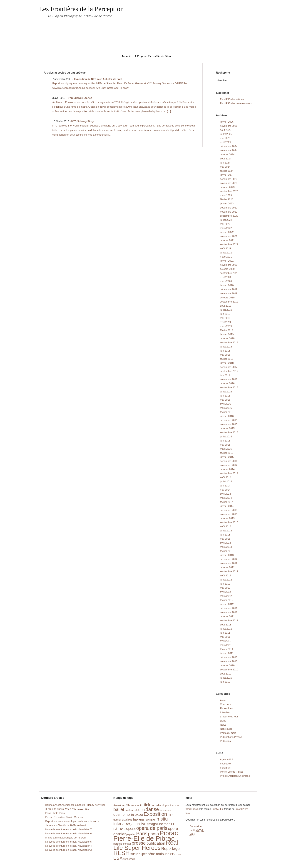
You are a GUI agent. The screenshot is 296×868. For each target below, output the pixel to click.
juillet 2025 (226, 134)
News (223, 725)
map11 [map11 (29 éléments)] (169, 824)
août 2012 (226, 575)
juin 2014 (225, 486)
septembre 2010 (229, 670)
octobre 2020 (227, 269)
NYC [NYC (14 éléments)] (123, 829)
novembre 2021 (229, 236)
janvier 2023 (227, 203)
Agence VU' (227, 759)
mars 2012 (226, 596)
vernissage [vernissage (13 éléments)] (129, 859)
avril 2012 (226, 592)
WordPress (192, 809)
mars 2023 (226, 195)
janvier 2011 (227, 653)
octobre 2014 (227, 469)
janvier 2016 (227, 416)
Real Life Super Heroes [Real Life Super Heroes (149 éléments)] (146, 845)
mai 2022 (225, 224)
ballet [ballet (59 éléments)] (119, 809)
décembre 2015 (229, 420)
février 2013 (227, 551)
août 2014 (226, 477)
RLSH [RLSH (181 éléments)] (122, 853)
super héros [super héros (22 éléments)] (147, 854)
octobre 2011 (227, 616)
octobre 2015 (227, 428)
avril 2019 (226, 322)
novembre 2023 (229, 183)
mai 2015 (225, 445)
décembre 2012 (229, 559)
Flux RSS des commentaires (236, 103)
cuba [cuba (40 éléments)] (141, 810)
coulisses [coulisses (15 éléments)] (130, 810)
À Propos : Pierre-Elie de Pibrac (153, 56)
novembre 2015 (229, 424)
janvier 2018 (227, 363)
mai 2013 (225, 539)
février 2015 (227, 453)
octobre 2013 (227, 518)
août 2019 (226, 306)
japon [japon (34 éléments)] (135, 824)
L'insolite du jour (229, 717)
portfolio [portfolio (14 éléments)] (118, 844)
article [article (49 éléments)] (146, 805)
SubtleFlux (217, 809)
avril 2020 (226, 277)
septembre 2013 (229, 522)
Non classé (226, 729)
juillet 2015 (226, 436)
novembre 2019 (229, 293)
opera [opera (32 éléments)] (131, 828)
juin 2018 (225, 351)
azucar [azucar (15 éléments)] (176, 805)
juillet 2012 (226, 580)
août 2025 (226, 130)
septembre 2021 (229, 244)
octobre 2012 (227, 567)
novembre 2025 (229, 126)
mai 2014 (225, 490)
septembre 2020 (229, 273)
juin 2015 (225, 441)
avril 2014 (226, 494)
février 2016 (227, 412)
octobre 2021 (227, 240)
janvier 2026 (227, 122)
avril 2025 (226, 142)
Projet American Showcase (235, 776)
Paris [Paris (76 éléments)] (142, 834)
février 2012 (227, 600)
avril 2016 (226, 404)
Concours (225, 704)
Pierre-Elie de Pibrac (232, 772)
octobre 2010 (227, 665)
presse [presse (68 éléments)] (139, 843)
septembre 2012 (229, 571)
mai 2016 (225, 400)
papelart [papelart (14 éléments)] (131, 834)
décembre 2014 (229, 461)
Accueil (126, 56)
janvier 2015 (227, 457)
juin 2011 (225, 633)
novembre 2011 (229, 612)
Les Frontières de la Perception (81, 9)
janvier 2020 (227, 285)
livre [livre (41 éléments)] (144, 824)
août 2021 (226, 248)
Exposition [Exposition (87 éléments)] (155, 814)
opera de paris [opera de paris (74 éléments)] (152, 828)
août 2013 (226, 526)
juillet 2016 (226, 392)
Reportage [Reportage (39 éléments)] (170, 848)
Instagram (226, 768)
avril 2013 (226, 543)
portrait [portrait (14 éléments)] (127, 844)
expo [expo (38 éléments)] (139, 814)
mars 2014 (226, 498)
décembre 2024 (229, 146)
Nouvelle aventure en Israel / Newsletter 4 (69, 846)
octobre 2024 (227, 154)
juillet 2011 (226, 629)
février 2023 (227, 199)
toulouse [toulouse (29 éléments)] (163, 854)
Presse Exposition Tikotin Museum (65, 817)
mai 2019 (225, 318)
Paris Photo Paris (55, 813)
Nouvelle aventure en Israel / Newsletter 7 (69, 829)
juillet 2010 (226, 678)
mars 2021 (226, 257)
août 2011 (226, 625)
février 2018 (227, 359)
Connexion (196, 826)
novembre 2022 (229, 212)
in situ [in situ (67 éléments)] (162, 819)
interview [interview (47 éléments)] (122, 824)
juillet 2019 (226, 310)
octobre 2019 (227, 298)
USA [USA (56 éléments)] (118, 858)
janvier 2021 (227, 261)
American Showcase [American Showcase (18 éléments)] (126, 805)
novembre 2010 (229, 661)
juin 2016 (225, 396)
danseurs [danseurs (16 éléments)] (165, 810)
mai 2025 (225, 138)
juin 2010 (225, 682)
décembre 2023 (229, 179)
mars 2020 (226, 281)
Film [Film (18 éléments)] (170, 815)
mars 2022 (226, 228)
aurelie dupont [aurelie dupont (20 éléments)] (162, 805)
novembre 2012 (229, 563)
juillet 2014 (226, 481)
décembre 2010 (229, 657)
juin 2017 (225, 375)
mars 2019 (226, 326)
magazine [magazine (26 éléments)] (156, 824)
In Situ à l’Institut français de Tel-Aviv (66, 838)
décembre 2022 (229, 208)
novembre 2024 (229, 150)
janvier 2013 (227, 555)
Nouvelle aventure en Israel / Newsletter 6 (69, 833)
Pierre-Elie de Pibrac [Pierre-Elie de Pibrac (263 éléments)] (144, 838)
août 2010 (226, 674)
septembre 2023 (229, 191)
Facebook (226, 764)
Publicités (225, 741)
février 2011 (227, 649)
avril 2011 (226, 641)
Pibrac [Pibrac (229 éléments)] (169, 833)
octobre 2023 (227, 187)
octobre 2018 (227, 338)
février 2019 (227, 330)
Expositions (226, 708)
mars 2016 (226, 408)
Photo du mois (228, 733)
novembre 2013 (229, 514)
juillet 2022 (226, 220)
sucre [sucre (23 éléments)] (134, 854)
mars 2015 (226, 449)
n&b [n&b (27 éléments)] (116, 829)
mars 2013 (226, 547)
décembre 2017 (229, 367)
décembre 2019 (229, 289)
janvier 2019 (227, 334)
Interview (225, 712)
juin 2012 (225, 584)
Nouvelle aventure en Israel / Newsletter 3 (69, 850)
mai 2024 (225, 167)
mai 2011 (225, 637)
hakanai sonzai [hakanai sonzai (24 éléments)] (144, 819)
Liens (223, 721)
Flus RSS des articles (232, 99)
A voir (223, 700)
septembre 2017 (229, 371)
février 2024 (227, 171)
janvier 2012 (227, 604)
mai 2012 (225, 588)
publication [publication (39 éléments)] (156, 843)
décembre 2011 (229, 608)
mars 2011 (226, 645)
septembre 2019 (229, 302)
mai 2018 (225, 355)
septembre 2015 (229, 432)
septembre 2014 (229, 473)
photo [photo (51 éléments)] (154, 834)
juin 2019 (225, 314)
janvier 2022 (227, 232)
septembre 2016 (229, 387)
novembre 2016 (229, 379)
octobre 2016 (227, 383)
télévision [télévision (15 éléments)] (176, 854)
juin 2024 (225, 163)
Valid (197, 830)
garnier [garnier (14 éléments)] (117, 820)
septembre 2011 (229, 620)
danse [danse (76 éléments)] (152, 809)
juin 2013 (225, 535)
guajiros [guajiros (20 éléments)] (127, 820)
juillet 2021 (226, 253)
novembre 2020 (229, 265)
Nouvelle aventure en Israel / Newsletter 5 (69, 842)
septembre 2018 (229, 342)
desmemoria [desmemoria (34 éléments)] (124, 814)
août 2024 (226, 159)
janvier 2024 (227, 175)
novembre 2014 (229, 465)
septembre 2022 (229, 216)
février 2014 (227, 502)
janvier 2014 (227, 506)
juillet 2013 (226, 531)
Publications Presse (231, 737)
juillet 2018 (226, 347)
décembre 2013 (229, 510)
